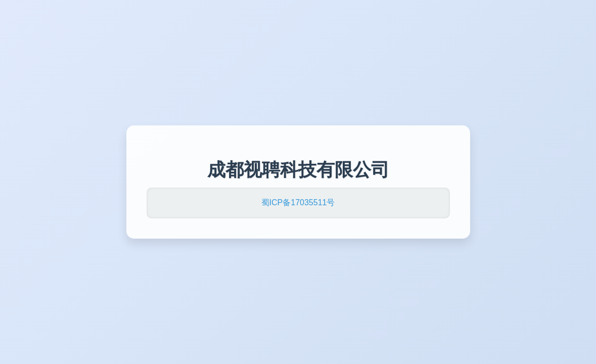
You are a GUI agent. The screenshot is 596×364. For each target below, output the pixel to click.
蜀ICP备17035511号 (298, 202)
